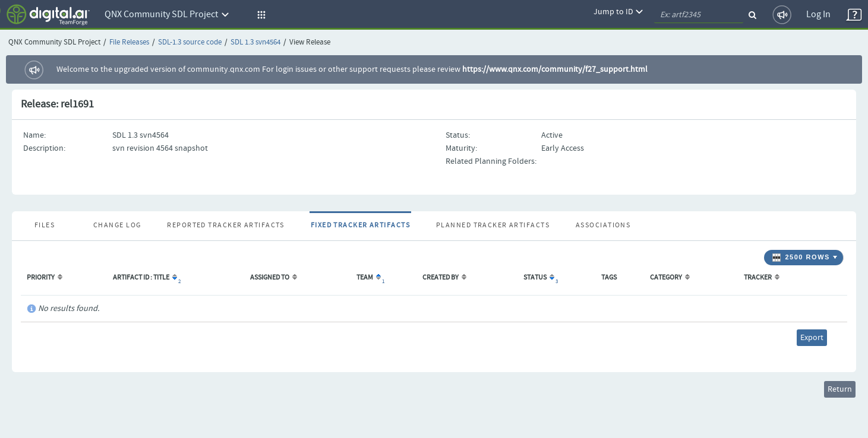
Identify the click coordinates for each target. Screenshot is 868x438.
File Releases (129, 42)
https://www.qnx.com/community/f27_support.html (555, 69)
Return (840, 389)
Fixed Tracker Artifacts (360, 226)
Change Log (117, 226)
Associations (603, 226)
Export (812, 338)
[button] (260, 15)
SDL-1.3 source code (190, 42)
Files (45, 226)
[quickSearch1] (699, 15)
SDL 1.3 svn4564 (255, 42)
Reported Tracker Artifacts (225, 226)
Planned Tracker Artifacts (493, 226)
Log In (818, 15)
